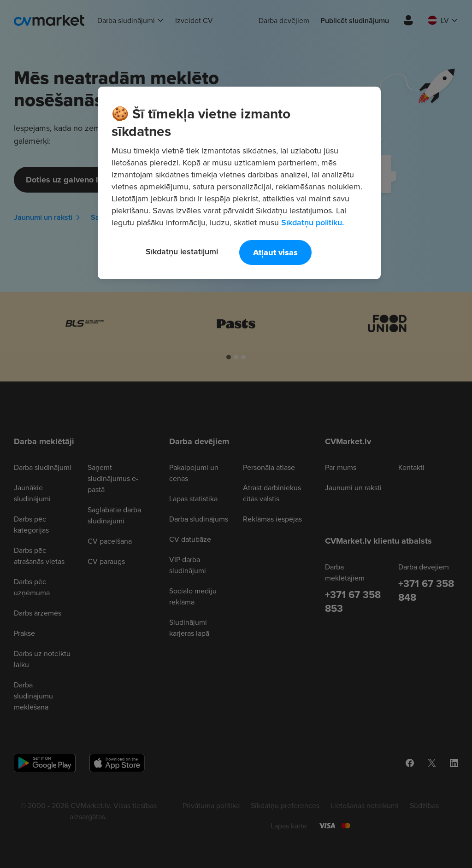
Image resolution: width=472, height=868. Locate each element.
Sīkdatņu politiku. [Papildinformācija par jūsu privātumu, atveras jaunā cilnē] (313, 222)
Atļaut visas (275, 252)
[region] (239, 183)
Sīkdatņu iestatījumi (182, 251)
